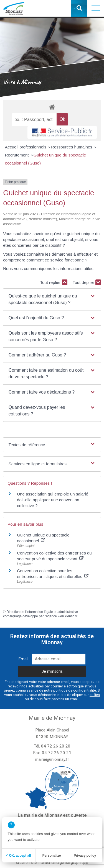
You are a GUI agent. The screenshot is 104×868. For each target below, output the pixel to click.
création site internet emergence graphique (52, 863)
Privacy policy (85, 856)
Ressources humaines (72, 147)
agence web (55, 616)
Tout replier (54, 282)
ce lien (95, 695)
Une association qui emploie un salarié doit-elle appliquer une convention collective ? (53, 500)
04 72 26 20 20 (56, 746)
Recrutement (17, 155)
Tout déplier (87, 282)
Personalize (52, 856)
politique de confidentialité (75, 690)
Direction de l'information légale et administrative (42, 612)
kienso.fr (71, 616)
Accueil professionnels (26, 147)
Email (23, 659)
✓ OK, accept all (18, 856)
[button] (96, 8)
